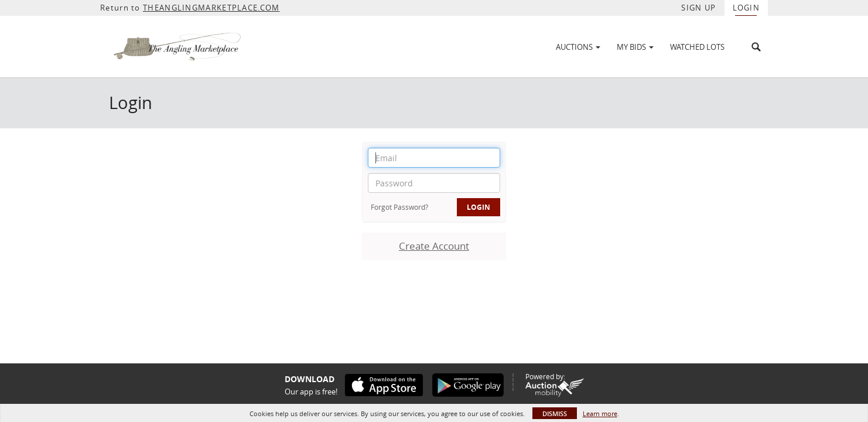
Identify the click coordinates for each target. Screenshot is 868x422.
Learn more (600, 414)
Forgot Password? (399, 207)
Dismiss (555, 414)
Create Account (434, 246)
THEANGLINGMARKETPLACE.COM (211, 8)
